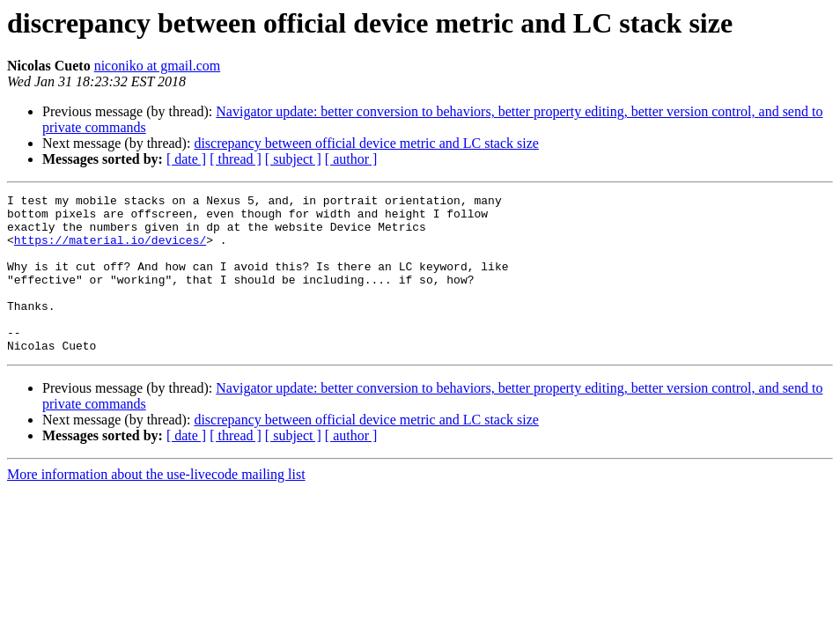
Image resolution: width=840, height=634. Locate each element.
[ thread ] (236, 159)
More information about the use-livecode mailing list (156, 506)
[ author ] (351, 159)
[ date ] (186, 159)
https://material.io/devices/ (110, 250)
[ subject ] (293, 159)
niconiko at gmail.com (158, 66)
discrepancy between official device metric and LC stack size (366, 143)
